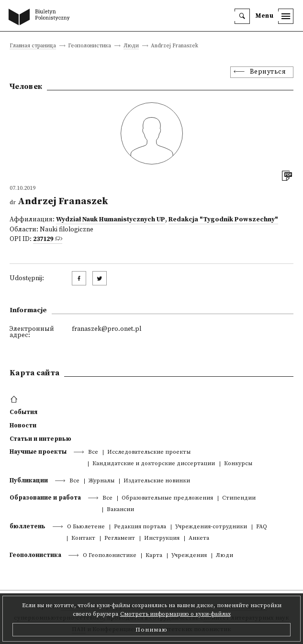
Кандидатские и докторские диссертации (154, 464)
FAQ (262, 527)
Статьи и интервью (40, 439)
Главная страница (33, 46)
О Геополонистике (110, 556)
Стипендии (239, 498)
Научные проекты (38, 452)
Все (93, 453)
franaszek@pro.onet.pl (107, 329)
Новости (23, 426)
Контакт (83, 539)
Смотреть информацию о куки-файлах (175, 614)
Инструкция (162, 539)
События (23, 412)
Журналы (101, 481)
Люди (131, 46)
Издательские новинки (157, 481)
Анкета (199, 539)
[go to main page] (41, 18)
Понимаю (151, 630)
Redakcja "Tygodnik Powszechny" (223, 220)
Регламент (120, 539)
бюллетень (28, 526)
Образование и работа (45, 498)
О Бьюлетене (86, 527)
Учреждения (189, 556)
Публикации (29, 480)
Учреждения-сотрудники (211, 527)
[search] (242, 16)
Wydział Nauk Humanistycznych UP (111, 220)
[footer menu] (15, 400)
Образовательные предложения (167, 498)
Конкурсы (238, 464)
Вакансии (120, 510)
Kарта (154, 556)
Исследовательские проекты (149, 453)
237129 (43, 239)
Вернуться (268, 72)
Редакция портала (140, 527)
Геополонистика (35, 555)
